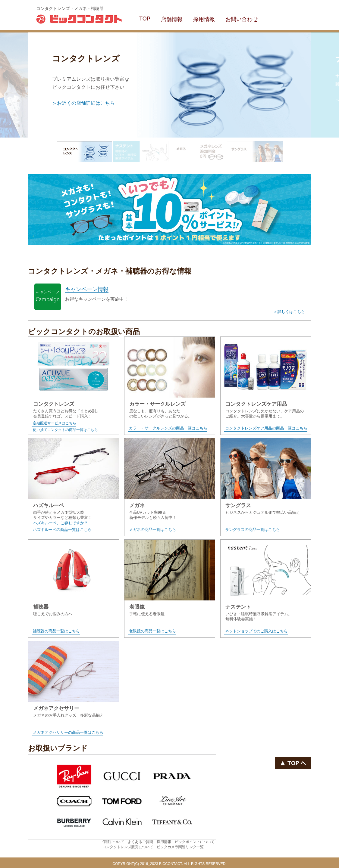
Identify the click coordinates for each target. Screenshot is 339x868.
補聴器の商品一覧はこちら (56, 631)
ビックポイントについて (195, 842)
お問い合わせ (242, 19)
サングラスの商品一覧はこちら (253, 530)
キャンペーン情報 (87, 289)
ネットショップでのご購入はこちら (256, 631)
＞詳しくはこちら (289, 312)
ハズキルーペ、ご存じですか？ (61, 523)
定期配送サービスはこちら (55, 423)
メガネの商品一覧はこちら (152, 530)
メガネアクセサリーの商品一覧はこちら (68, 732)
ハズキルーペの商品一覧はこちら (62, 530)
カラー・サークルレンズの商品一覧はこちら (168, 428)
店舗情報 (172, 19)
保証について (113, 842)
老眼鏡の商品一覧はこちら (152, 631)
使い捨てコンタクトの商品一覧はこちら (65, 430)
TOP (145, 19)
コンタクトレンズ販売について (128, 847)
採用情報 (204, 19)
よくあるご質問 (140, 842)
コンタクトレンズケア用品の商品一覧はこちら (266, 428)
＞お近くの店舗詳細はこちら (83, 103)
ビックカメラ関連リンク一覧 (180, 847)
